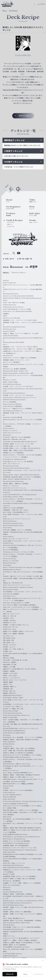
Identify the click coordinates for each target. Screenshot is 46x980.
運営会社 (6, 279)
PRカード (11, 229)
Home (5, 11)
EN (37, 5)
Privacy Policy (10, 969)
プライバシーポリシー (19, 279)
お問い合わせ (10, 265)
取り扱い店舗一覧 (26, 265)
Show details (39, 974)
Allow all (10, 974)
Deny (25, 974)
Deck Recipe (13, 11)
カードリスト (12, 226)
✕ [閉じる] (43, 961)
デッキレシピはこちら (23, 55)
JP (32, 5)
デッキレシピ (12, 231)
